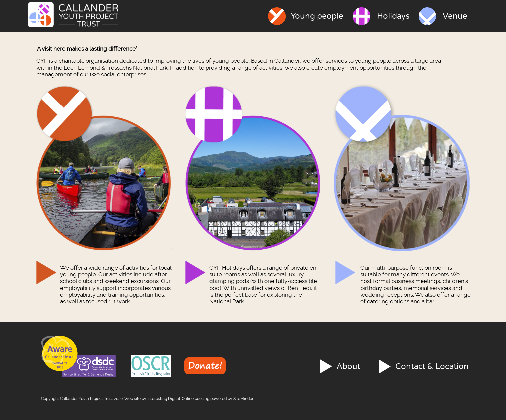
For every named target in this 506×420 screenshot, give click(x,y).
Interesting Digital (164, 399)
